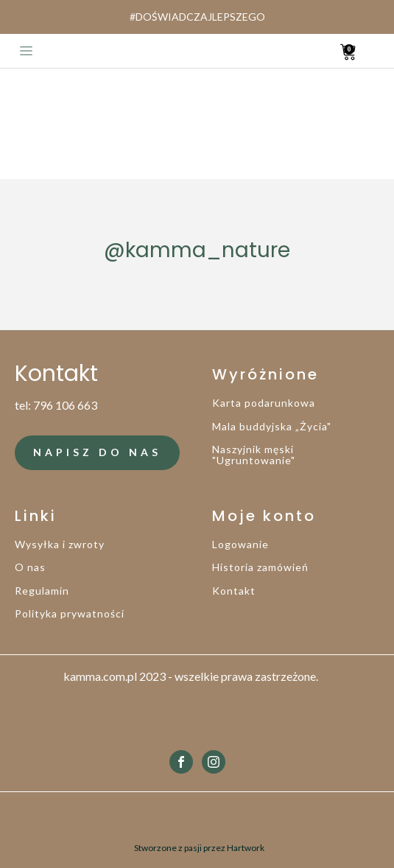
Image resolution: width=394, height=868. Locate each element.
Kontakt (234, 591)
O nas (30, 567)
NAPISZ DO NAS (97, 452)
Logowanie (240, 544)
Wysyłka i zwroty (60, 544)
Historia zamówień (260, 567)
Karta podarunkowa (264, 403)
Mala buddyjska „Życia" (272, 426)
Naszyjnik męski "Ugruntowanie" (254, 455)
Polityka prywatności (70, 613)
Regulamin (42, 591)
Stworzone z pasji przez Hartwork (199, 848)
